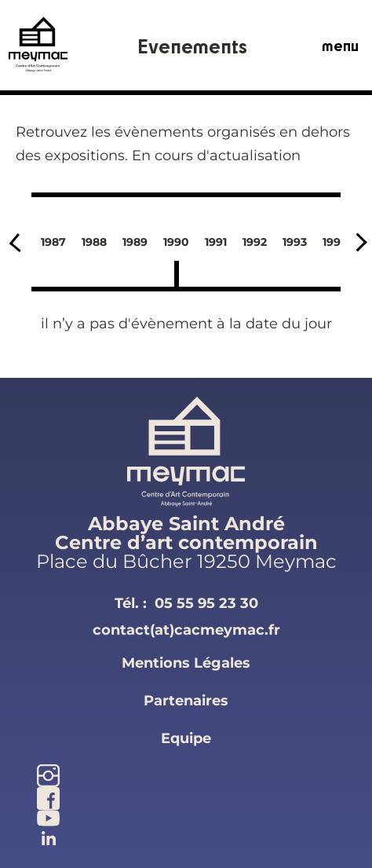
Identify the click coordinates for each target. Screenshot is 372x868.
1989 (135, 242)
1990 (176, 242)
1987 (53, 242)
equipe (186, 738)
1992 (255, 242)
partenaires (186, 701)
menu (340, 46)
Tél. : (186, 603)
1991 (216, 242)
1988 (94, 242)
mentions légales (186, 663)
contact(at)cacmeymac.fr (186, 630)
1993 (295, 242)
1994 (336, 242)
